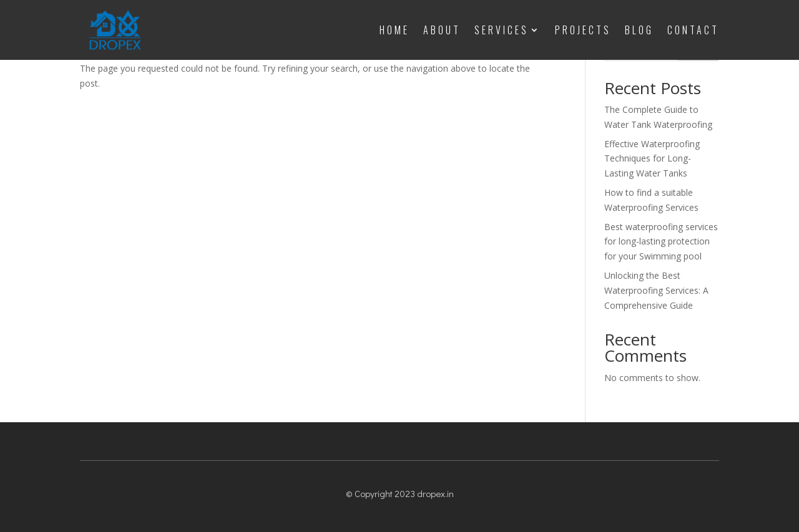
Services (502, 30)
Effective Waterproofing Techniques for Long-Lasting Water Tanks (652, 159)
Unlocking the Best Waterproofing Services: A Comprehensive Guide (656, 290)
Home (395, 30)
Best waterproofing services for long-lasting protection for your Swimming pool (661, 242)
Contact (693, 30)
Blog (639, 30)
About (442, 30)
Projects (583, 30)
